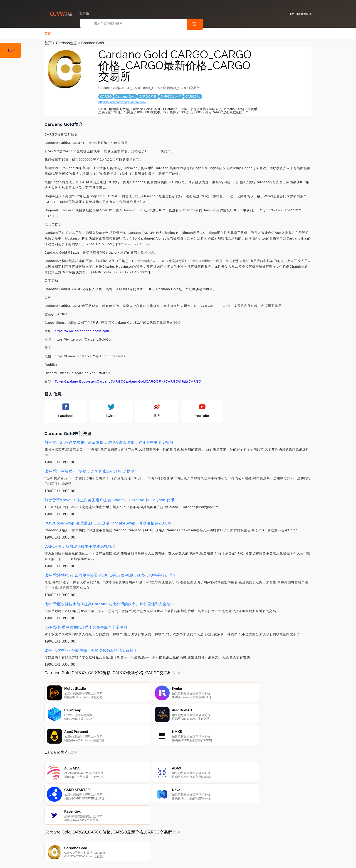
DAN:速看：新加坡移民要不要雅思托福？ (80, 546)
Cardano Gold (135, 381)
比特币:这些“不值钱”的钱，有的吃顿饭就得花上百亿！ (91, 650)
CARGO (117, 381)
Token (59, 381)
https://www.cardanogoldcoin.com (122, 102)
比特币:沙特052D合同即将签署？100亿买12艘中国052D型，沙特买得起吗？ (110, 575)
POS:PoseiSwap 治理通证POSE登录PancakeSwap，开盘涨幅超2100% (108, 523)
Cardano (104, 381)
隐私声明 (121, 843)
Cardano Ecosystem (80, 381)
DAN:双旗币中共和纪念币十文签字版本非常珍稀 (86, 627)
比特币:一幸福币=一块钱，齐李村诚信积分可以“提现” (90, 471)
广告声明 (144, 843)
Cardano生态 (66, 43)
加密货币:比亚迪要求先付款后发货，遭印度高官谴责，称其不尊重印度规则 (109, 442)
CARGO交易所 (177, 381)
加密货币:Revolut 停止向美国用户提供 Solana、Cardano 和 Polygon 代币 (109, 500)
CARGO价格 (156, 381)
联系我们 (98, 843)
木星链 (119, 861)
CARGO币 (197, 381)
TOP (11, 50)
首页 (48, 33)
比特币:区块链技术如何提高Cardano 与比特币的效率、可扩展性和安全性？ (109, 604)
